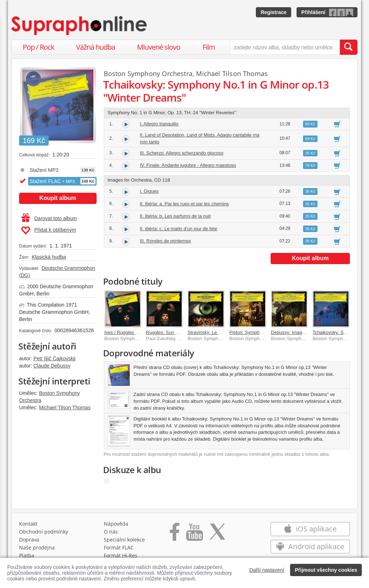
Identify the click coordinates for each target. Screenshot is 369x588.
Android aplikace (310, 546)
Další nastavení (267, 570)
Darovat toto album (49, 218)
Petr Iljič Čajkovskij (55, 358)
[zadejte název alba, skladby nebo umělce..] (285, 47)
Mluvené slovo (159, 47)
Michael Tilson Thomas (65, 407)
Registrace (274, 12)
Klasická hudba (49, 257)
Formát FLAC (119, 547)
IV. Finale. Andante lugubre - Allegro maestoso (188, 165)
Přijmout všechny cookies (326, 570)
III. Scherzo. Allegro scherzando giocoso (182, 153)
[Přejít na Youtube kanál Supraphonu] (194, 534)
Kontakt (28, 524)
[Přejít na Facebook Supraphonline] (175, 534)
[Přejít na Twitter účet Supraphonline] (217, 534)
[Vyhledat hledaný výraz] (348, 47)
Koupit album (58, 198)
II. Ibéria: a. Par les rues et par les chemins (184, 204)
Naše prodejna (37, 547)
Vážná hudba (95, 47)
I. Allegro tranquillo (159, 124)
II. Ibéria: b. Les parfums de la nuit (175, 216)
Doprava (29, 540)
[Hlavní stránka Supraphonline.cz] (80, 26)
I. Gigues (149, 191)
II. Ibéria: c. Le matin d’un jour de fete (179, 229)
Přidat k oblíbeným (48, 231)
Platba (27, 555)
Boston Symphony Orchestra (148, 73)
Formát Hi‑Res (121, 555)
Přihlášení (313, 12)
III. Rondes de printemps (165, 241)
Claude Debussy (52, 366)
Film (209, 47)
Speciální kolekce (124, 540)
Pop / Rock (39, 47)
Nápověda (116, 524)
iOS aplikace (310, 529)
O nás (111, 532)
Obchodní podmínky (44, 532)
